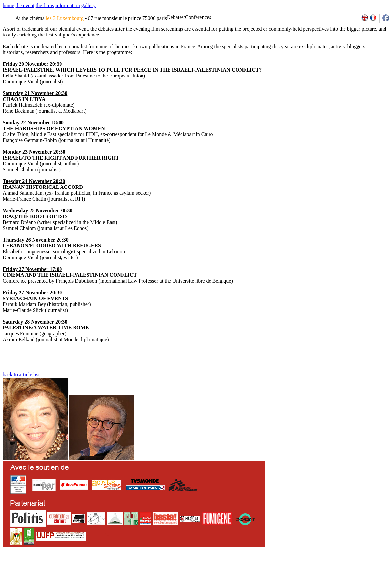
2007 (299, 569)
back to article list (21, 375)
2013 (342, 569)
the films (45, 5)
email (53, 569)
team (118, 569)
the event (25, 5)
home (8, 5)
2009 (314, 569)
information (68, 5)
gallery (88, 5)
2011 (328, 569)
